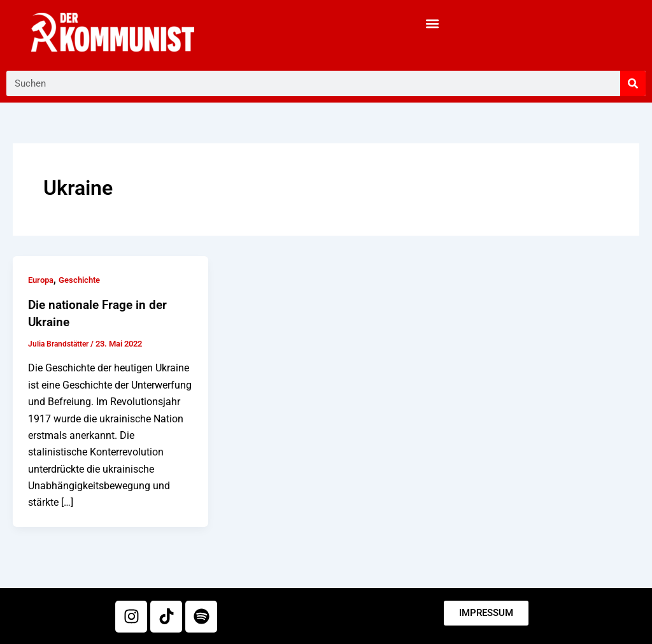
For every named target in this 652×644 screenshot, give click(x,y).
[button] (433, 23)
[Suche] (633, 83)
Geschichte (85, 280)
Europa (42, 280)
